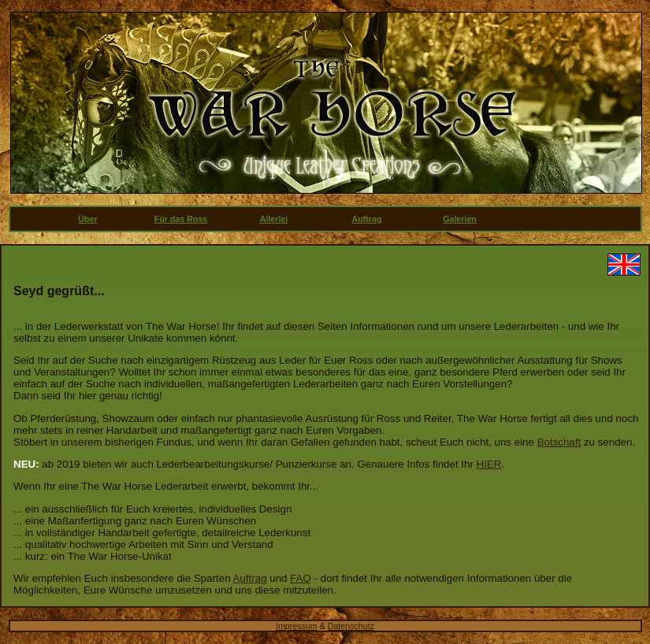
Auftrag (367, 219)
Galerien (460, 219)
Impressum (297, 626)
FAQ (301, 578)
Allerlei (274, 219)
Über (87, 219)
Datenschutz (351, 626)
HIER (489, 464)
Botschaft (559, 442)
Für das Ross (181, 219)
